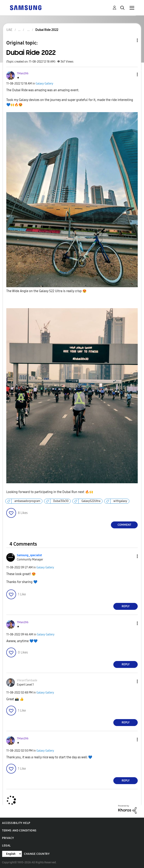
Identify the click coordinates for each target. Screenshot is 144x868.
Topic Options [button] (130, 40)
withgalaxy (120, 501)
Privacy (8, 838)
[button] (131, 74)
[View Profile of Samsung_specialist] (29, 555)
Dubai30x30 (61, 501)
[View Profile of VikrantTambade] (27, 680)
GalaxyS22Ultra (91, 501)
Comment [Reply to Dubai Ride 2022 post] (124, 525)
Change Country (37, 854)
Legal (6, 846)
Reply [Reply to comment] (126, 606)
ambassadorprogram (27, 501)
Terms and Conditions (19, 831)
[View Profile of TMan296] (23, 73)
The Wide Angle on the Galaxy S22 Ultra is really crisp (46, 291)
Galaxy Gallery (44, 84)
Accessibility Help (16, 823)
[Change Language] (12, 854)
